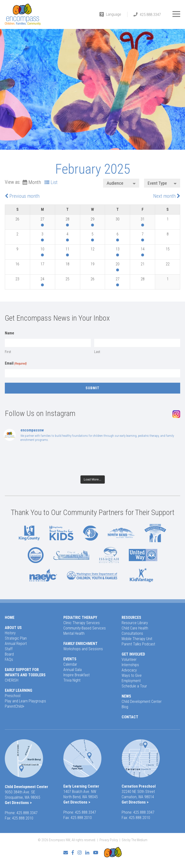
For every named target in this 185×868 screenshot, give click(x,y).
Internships (130, 665)
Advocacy (129, 670)
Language (114, 14)
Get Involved (133, 654)
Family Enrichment (80, 644)
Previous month (24, 196)
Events (70, 659)
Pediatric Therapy (80, 617)
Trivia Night (72, 680)
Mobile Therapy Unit (137, 639)
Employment (131, 681)
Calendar (70, 664)
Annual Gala (73, 670)
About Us (13, 628)
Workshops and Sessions (83, 649)
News (126, 696)
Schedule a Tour (134, 686)
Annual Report (16, 644)
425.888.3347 (150, 14)
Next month (164, 196)
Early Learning (19, 690)
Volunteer (129, 660)
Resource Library (135, 623)
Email (16, 364)
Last (97, 352)
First (8, 352)
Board (9, 654)
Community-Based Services (85, 628)
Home (10, 617)
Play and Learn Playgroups (25, 701)
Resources (131, 617)
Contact (130, 717)
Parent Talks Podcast (138, 644)
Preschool (13, 696)
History (10, 633)
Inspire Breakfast (76, 675)
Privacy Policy (109, 840)
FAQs (9, 660)
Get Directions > (18, 803)
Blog (125, 707)
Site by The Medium (135, 840)
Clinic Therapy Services (82, 623)
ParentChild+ (15, 706)
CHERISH (12, 680)
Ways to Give (132, 675)
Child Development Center (142, 702)
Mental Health (74, 633)
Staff (9, 649)
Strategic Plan (16, 638)
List (54, 182)
